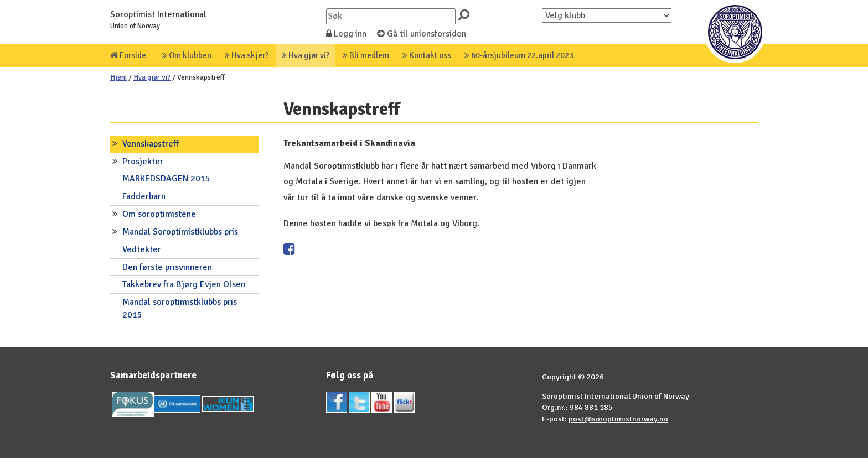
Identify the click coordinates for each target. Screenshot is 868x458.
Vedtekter (142, 249)
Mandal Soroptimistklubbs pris (180, 232)
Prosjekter (143, 162)
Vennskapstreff (151, 144)
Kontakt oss (427, 55)
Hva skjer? (247, 55)
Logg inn (346, 34)
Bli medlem (366, 55)
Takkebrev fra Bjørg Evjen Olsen (184, 284)
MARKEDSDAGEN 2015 (166, 179)
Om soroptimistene (159, 214)
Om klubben (187, 55)
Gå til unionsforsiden (422, 34)
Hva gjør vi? (306, 55)
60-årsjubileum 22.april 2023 (519, 55)
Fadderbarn (144, 196)
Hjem (118, 77)
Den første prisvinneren (167, 267)
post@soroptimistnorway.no (618, 419)
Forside (128, 55)
